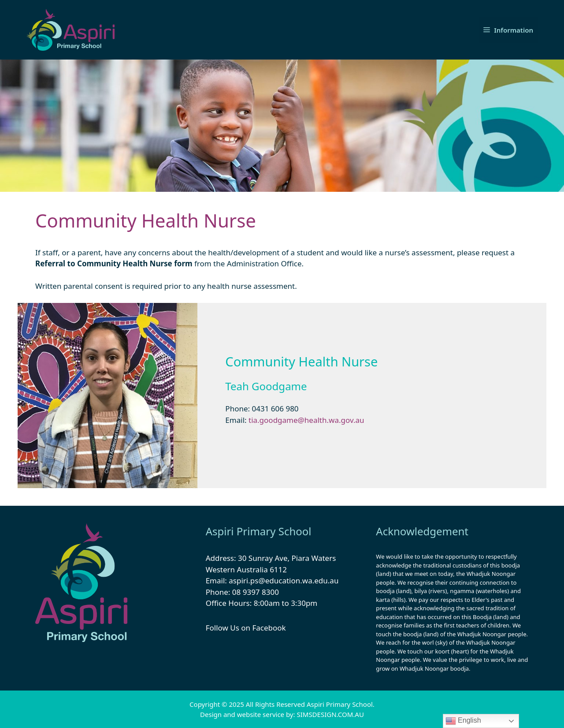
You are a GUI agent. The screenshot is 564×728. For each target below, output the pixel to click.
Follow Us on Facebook (246, 628)
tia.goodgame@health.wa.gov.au (307, 420)
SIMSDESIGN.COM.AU (330, 714)
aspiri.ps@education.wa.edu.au (284, 581)
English (463, 721)
